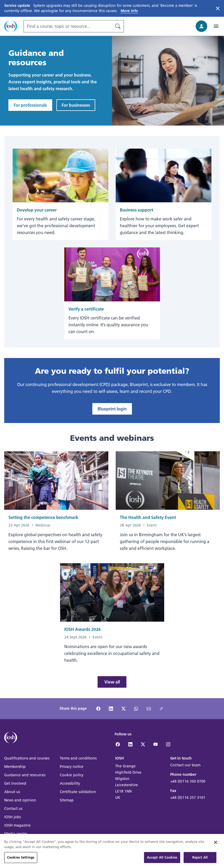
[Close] (216, 846)
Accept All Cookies (162, 861)
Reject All (200, 861)
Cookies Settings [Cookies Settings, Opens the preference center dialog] (21, 861)
